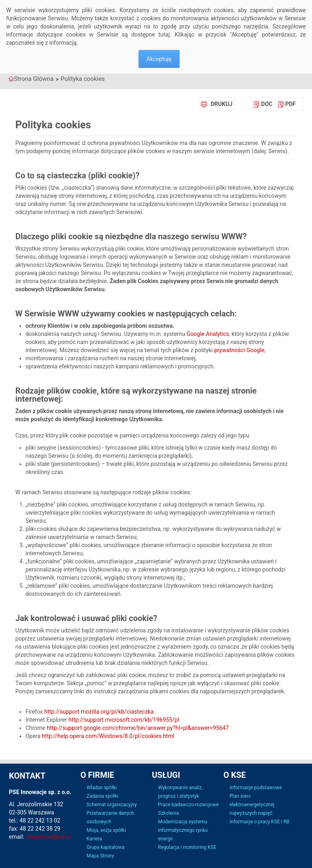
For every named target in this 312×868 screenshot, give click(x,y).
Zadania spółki (102, 796)
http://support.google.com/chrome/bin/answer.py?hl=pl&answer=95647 (138, 728)
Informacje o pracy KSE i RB (260, 822)
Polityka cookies (83, 79)
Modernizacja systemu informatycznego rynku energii (183, 830)
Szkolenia (168, 813)
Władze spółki (102, 788)
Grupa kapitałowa (105, 847)
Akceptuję (159, 59)
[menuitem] (263, 104)
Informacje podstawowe (256, 788)
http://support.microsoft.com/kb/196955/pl (124, 720)
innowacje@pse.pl (49, 837)
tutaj (164, 35)
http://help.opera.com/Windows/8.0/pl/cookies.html (108, 736)
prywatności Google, (240, 350)
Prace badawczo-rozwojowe (188, 805)
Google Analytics (208, 334)
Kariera (94, 839)
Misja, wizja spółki (106, 830)
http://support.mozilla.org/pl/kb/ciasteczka (99, 712)
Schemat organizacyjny (112, 805)
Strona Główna (34, 79)
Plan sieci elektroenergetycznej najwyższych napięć (252, 805)
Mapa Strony (100, 856)
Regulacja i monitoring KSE (187, 847)
